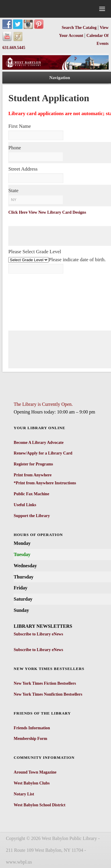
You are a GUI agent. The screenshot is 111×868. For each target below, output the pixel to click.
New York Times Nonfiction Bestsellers (48, 694)
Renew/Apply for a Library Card (43, 453)
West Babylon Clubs (32, 783)
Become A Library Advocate (38, 443)
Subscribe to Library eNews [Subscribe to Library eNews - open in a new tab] (38, 634)
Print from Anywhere (33, 475)
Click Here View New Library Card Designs (47, 212)
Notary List (24, 794)
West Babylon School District (40, 805)
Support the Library (32, 516)
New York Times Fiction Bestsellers (45, 683)
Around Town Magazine (35, 772)
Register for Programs (33, 464)
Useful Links (25, 505)
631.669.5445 (14, 48)
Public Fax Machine (31, 494)
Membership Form (30, 739)
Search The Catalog (80, 28)
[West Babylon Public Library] (55, 68)
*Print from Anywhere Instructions (45, 483)
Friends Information (32, 728)
